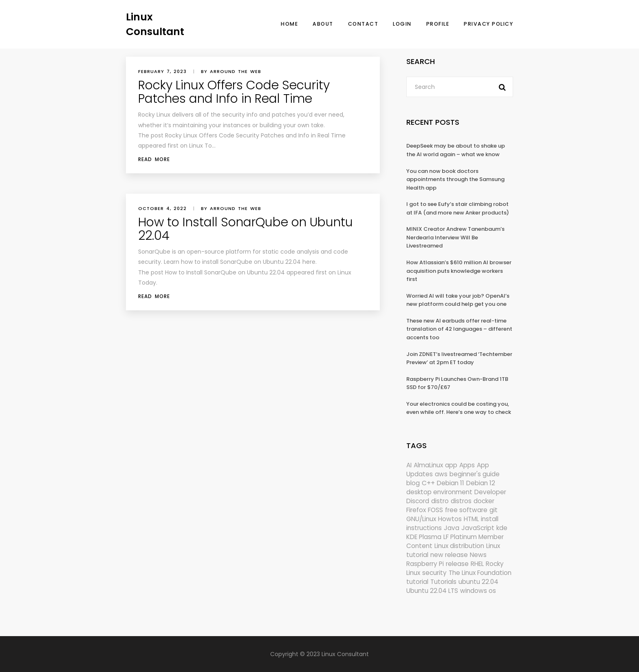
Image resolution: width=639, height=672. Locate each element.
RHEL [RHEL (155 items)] (477, 564)
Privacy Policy (488, 24)
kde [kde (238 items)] (502, 528)
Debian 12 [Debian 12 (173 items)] (481, 483)
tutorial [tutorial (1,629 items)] (417, 582)
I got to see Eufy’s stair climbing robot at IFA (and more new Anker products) (458, 208)
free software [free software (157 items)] (466, 510)
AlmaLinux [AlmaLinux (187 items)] (428, 465)
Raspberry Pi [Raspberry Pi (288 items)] (425, 564)
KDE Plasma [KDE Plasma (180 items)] (424, 537)
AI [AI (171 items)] (409, 465)
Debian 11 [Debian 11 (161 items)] (451, 483)
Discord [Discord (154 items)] (418, 501)
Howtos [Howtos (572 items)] (450, 519)
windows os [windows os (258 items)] (478, 591)
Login (402, 24)
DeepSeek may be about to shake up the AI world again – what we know (456, 150)
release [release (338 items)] (457, 564)
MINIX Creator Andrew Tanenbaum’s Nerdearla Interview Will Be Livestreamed (455, 237)
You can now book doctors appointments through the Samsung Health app (455, 179)
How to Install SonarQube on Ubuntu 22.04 (246, 229)
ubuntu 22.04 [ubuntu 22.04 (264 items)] (478, 582)
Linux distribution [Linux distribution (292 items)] (459, 546)
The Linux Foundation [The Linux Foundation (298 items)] (480, 573)
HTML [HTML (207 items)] (471, 519)
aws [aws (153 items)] (441, 474)
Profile (438, 24)
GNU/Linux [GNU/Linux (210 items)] (421, 519)
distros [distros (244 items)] (461, 501)
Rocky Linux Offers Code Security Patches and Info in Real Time (234, 92)
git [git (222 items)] (494, 510)
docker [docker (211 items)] (484, 501)
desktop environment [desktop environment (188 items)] (439, 492)
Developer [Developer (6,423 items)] (490, 492)
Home (289, 24)
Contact (363, 24)
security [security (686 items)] (434, 573)
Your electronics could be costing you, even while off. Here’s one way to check (459, 408)
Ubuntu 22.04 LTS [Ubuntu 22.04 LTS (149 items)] (432, 591)
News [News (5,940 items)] (478, 555)
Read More (154, 159)
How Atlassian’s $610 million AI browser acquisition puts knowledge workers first (459, 271)
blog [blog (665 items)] (413, 483)
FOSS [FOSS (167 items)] (435, 510)
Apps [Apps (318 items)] (467, 465)
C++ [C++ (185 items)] (428, 483)
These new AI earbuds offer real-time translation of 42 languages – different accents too (459, 329)
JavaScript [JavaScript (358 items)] (478, 528)
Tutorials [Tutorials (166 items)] (443, 582)
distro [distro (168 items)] (440, 501)
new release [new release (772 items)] (449, 555)
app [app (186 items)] (451, 465)
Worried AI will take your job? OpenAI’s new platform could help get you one (458, 300)
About (323, 24)
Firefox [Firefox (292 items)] (416, 510)
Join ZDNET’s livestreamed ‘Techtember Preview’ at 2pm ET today (459, 358)
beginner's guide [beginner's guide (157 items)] (475, 474)
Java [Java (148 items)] (452, 528)
